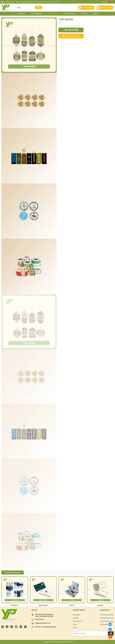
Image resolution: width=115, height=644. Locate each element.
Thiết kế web (69, 642)
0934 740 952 (71, 36)
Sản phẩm (52, 14)
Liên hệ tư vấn (71, 30)
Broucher (15, 605)
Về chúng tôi (37, 14)
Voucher (100, 605)
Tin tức (84, 14)
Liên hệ (96, 14)
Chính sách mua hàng (107, 615)
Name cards (43, 605)
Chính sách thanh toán (107, 618)
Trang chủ (21, 14)
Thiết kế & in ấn (69, 14)
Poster (72, 605)
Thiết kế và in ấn (78, 621)
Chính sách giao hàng (107, 621)
